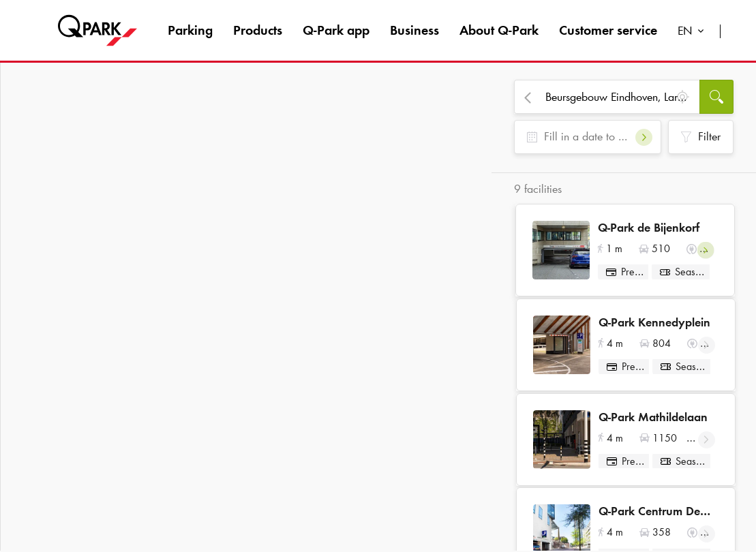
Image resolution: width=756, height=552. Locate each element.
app (336, 30)
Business (414, 30)
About (499, 30)
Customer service (608, 30)
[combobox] (694, 32)
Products (258, 30)
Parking (190, 30)
